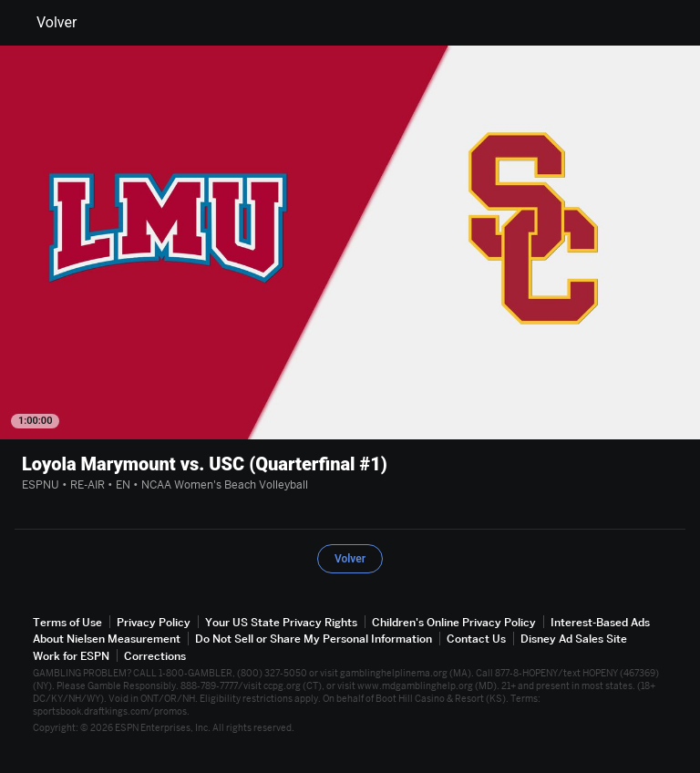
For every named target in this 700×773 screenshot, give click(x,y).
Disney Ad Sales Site (574, 639)
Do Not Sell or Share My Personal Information (314, 639)
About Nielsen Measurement (107, 639)
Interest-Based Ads (600, 622)
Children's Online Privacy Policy (454, 622)
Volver (46, 23)
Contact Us (476, 639)
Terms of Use (67, 622)
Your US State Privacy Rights (281, 622)
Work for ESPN (71, 656)
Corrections (155, 656)
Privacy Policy (154, 622)
